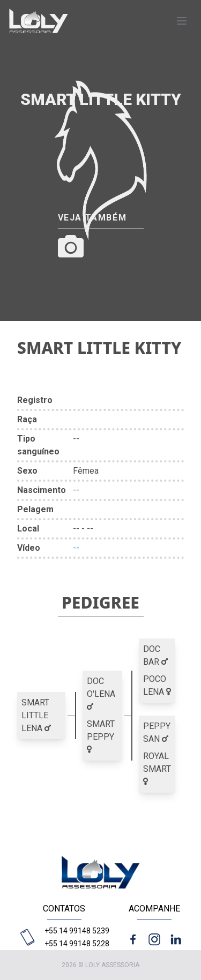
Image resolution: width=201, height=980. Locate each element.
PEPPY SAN (157, 732)
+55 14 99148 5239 (77, 931)
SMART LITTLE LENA (36, 715)
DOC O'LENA (101, 693)
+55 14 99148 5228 (77, 944)
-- (76, 548)
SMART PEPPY (101, 736)
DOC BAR (155, 655)
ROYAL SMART (157, 768)
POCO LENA (157, 685)
